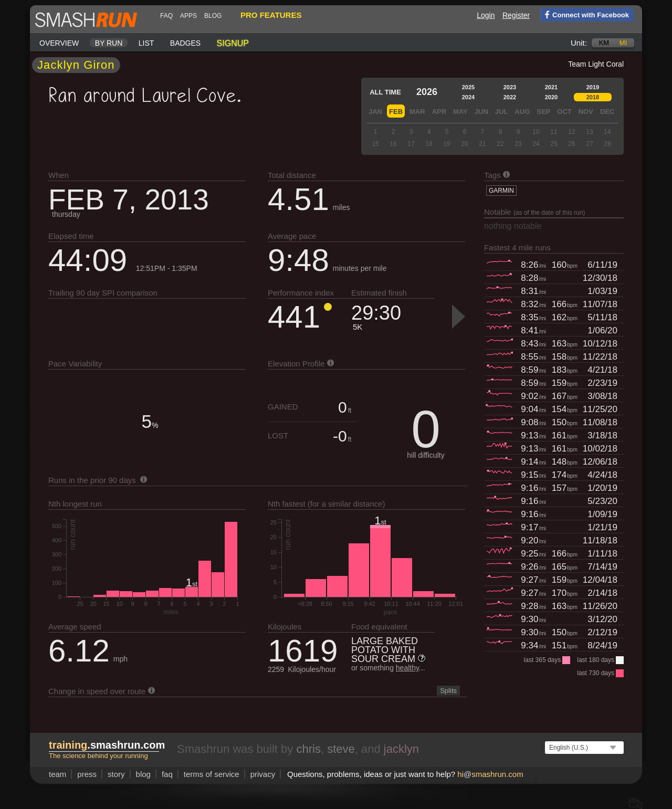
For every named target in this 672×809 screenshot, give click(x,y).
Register (516, 15)
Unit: (579, 43)
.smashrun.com (107, 745)
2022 (510, 97)
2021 (551, 87)
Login (486, 15)
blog (213, 16)
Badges (185, 43)
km (604, 43)
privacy (263, 774)
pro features (271, 15)
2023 (510, 87)
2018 (593, 97)
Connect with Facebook (585, 14)
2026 (427, 92)
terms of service (212, 774)
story (116, 774)
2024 (468, 97)
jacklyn (401, 749)
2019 (593, 87)
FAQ (166, 16)
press (87, 774)
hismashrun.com (490, 774)
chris (308, 749)
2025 (468, 87)
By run (109, 43)
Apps (188, 16)
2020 (551, 97)
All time (385, 92)
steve (341, 749)
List (146, 43)
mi (623, 43)
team (57, 774)
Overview (59, 43)
